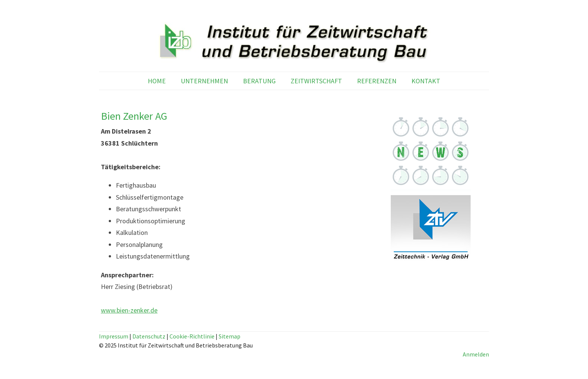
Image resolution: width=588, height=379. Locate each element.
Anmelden (476, 354)
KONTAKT (426, 81)
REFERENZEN (377, 81)
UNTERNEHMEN (204, 81)
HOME (157, 81)
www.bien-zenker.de (129, 310)
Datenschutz (149, 336)
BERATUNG (259, 81)
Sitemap (229, 336)
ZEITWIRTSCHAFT (316, 81)
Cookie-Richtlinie (192, 336)
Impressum (114, 336)
